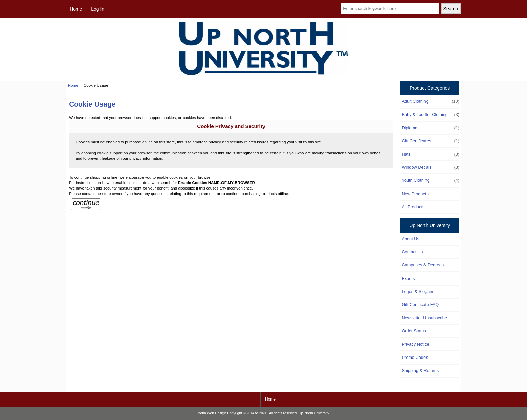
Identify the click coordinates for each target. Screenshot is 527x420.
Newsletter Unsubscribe (424, 318)
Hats (431, 154)
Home (76, 9)
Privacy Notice (415, 344)
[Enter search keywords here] (390, 9)
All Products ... (415, 207)
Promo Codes (415, 357)
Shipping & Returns (420, 370)
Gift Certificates (431, 141)
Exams (408, 278)
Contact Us (412, 252)
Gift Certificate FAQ (420, 305)
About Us (410, 239)
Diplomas (431, 128)
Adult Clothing (431, 101)
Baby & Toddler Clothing (431, 115)
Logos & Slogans (418, 291)
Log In (98, 9)
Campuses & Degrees (423, 265)
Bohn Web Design (212, 413)
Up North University (314, 413)
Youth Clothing (431, 180)
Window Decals (431, 167)
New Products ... (417, 194)
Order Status (414, 331)
